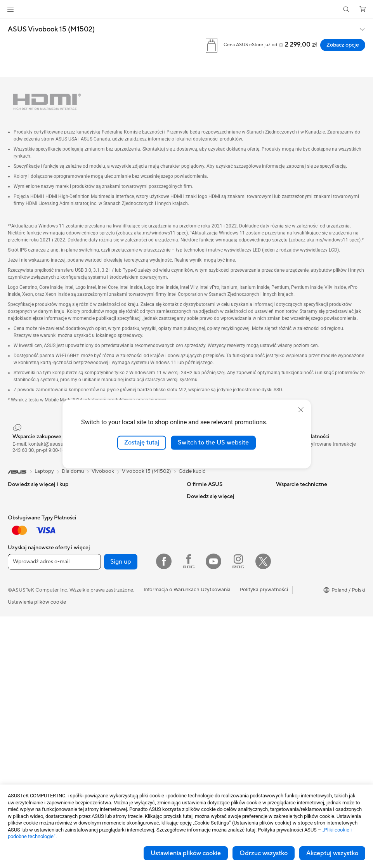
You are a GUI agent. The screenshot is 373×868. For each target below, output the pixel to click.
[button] (10, 9)
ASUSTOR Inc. (203, 554)
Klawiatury (108, 648)
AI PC (283, 531)
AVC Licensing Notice (301, 613)
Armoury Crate (293, 636)
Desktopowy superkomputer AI (132, 625)
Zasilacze (106, 496)
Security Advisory (207, 648)
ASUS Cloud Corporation (216, 566)
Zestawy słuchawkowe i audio (130, 672)
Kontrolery (108, 748)
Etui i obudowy (113, 695)
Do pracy (18, 555)
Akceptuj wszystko (332, 853)
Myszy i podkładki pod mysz (128, 660)
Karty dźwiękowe (115, 508)
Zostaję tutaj (142, 443)
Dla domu (19, 543)
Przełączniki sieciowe (120, 613)
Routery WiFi (111, 578)
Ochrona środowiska (300, 508)
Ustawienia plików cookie (186, 853)
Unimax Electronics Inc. (213, 578)
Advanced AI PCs (296, 543)
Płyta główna (23, 713)
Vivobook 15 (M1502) (146, 471)
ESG (281, 496)
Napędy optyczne (116, 519)
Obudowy (19, 737)
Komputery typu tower (34, 649)
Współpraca (201, 613)
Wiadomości (201, 519)
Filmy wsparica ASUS (211, 660)
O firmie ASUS (203, 496)
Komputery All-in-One (33, 637)
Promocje (287, 578)
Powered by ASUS (297, 590)
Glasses (16, 690)
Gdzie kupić (192, 471)
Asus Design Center (298, 555)
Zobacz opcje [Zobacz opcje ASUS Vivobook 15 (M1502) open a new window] (343, 45)
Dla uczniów (22, 578)
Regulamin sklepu (207, 589)
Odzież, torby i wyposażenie (128, 683)
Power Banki (110, 736)
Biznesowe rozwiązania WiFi (128, 601)
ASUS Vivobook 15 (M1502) (51, 30)
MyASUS (197, 636)
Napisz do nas (203, 625)
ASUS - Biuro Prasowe (212, 531)
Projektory (20, 625)
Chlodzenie (21, 748)
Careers (196, 508)
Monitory (18, 614)
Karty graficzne (25, 725)
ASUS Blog (289, 625)
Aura (281, 648)
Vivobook (103, 471)
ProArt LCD (290, 601)
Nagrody (197, 543)
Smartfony (20, 508)
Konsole (17, 520)
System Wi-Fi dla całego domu (131, 590)
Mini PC (17, 678)
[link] (186, 10)
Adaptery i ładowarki (120, 707)
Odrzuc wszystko (264, 853)
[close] (301, 410)
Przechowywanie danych (124, 531)
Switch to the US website (213, 443)
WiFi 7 (103, 555)
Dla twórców (23, 567)
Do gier (16, 590)
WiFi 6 (103, 566)
